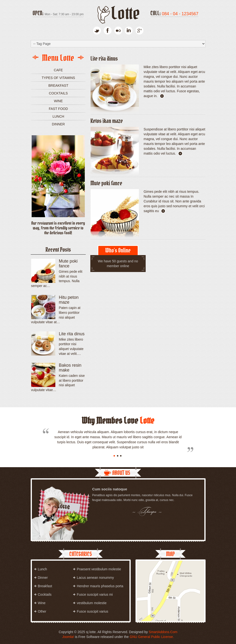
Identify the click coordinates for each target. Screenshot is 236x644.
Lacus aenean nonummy (95, 578)
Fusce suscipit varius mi (95, 594)
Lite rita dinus (104, 59)
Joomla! (68, 637)
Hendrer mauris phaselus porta (100, 586)
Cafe (58, 70)
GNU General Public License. (152, 637)
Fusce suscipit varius (93, 611)
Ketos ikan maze (107, 121)
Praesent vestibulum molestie (99, 569)
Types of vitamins (58, 78)
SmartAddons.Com (163, 632)
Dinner (58, 124)
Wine (58, 101)
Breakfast (58, 86)
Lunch (58, 116)
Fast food (58, 109)
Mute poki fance (106, 183)
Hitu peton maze (69, 300)
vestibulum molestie (92, 603)
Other (42, 611)
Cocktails (58, 93)
